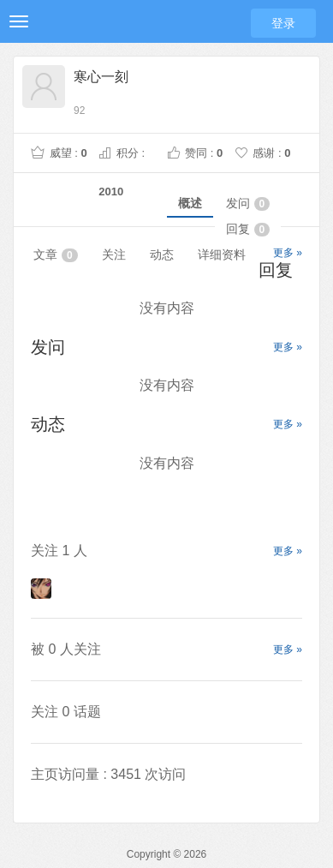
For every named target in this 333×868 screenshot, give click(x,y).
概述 (190, 203)
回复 (248, 229)
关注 (114, 254)
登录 (283, 23)
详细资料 (222, 254)
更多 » (288, 253)
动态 (162, 254)
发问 (248, 204)
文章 (56, 255)
